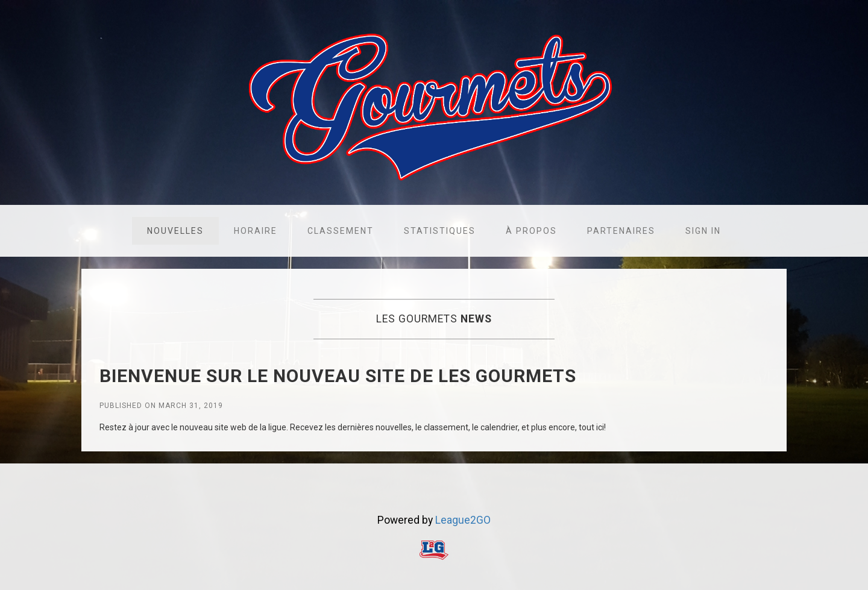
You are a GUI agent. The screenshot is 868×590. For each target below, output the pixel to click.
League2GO (463, 520)
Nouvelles (175, 231)
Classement (341, 231)
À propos (531, 231)
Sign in (703, 231)
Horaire (256, 231)
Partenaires (621, 231)
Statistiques (440, 231)
